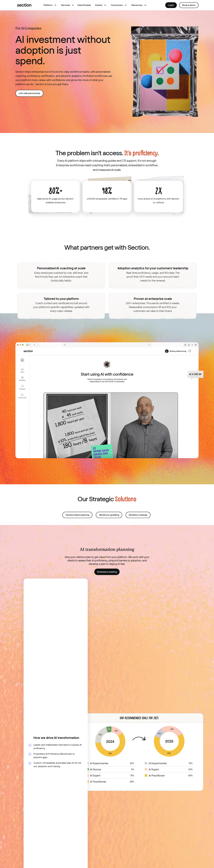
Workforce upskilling (109, 520)
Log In (171, 5)
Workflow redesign (138, 520)
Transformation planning (77, 520)
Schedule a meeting (107, 572)
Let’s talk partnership (29, 93)
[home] (24, 5)
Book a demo (189, 5)
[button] (49, 5)
